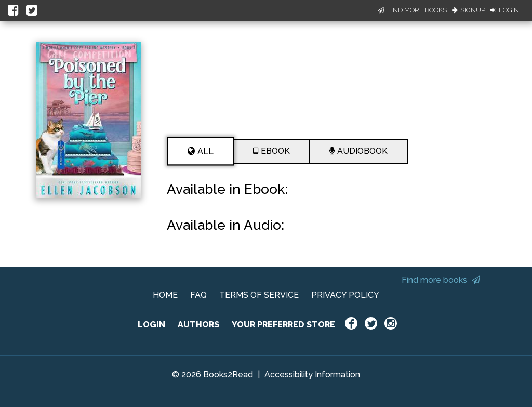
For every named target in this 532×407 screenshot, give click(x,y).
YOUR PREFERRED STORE (283, 325)
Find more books (441, 280)
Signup (469, 10)
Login (505, 10)
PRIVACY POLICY (345, 295)
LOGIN (151, 325)
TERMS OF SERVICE (259, 295)
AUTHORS (198, 325)
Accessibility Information (312, 375)
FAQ (198, 295)
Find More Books (412, 10)
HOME (165, 295)
